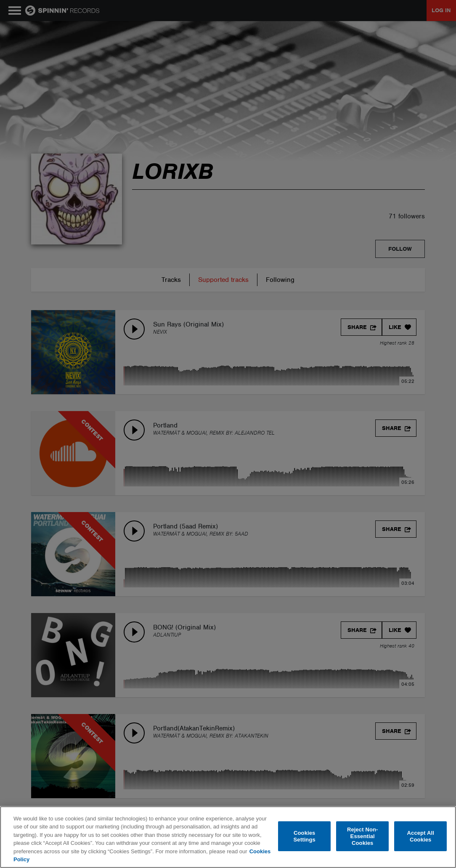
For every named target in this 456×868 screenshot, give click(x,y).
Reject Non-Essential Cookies (363, 836)
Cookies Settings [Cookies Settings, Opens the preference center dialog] (305, 836)
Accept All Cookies (421, 836)
